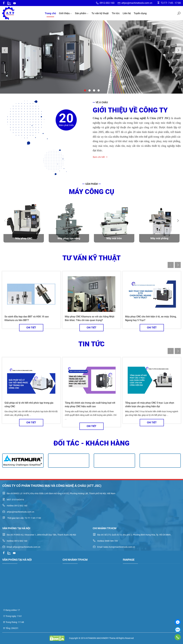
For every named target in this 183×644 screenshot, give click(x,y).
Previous (5, 50)
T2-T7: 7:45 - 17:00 (169, 3)
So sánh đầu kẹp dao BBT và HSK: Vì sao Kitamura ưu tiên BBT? (27, 318)
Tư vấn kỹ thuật (100, 13)
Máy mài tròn (114, 238)
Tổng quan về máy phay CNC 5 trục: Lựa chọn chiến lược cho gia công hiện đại (150, 405)
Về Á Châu (102, 102)
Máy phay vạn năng (69, 238)
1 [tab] (85, 90)
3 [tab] (94, 90)
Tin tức (116, 13)
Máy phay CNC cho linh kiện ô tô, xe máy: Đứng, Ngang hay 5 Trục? (151, 318)
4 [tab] (98, 90)
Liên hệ (127, 13)
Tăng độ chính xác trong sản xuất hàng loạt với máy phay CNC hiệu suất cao (90, 405)
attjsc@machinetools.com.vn (135, 3)
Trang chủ (50, 13)
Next (178, 50)
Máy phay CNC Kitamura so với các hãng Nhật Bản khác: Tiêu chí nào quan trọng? (90, 318)
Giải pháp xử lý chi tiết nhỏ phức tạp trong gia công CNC (29, 405)
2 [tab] (89, 90)
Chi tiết (31, 328)
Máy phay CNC (24, 238)
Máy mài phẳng (159, 238)
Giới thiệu (65, 13)
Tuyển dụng (140, 13)
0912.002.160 (105, 3)
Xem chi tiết (100, 157)
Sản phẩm (82, 13)
